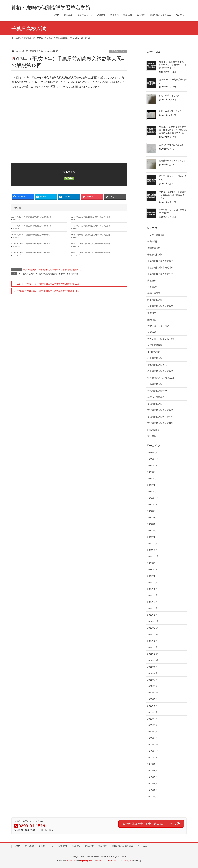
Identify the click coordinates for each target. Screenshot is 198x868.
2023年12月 (153, 556)
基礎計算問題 (154, 293)
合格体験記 (153, 287)
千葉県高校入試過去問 (48, 274)
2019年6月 (153, 784)
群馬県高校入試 (155, 384)
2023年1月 (153, 615)
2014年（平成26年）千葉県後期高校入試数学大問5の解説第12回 (91, 217)
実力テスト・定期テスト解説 (161, 339)
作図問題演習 (154, 248)
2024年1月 (153, 550)
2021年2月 (153, 686)
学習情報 (152, 332)
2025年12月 (153, 459)
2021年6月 (153, 667)
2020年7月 (153, 699)
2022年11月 (153, 628)
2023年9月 (153, 576)
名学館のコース (46, 846)
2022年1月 (153, 647)
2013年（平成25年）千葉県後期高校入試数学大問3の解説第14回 (31, 217)
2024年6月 (153, 518)
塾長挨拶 (29, 846)
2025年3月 (153, 479)
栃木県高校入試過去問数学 (160, 371)
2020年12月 (153, 693)
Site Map (142, 846)
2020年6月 (153, 706)
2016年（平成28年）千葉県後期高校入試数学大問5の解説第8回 (90, 235)
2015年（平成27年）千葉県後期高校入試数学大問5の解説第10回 (91, 226)
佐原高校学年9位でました (171, 145)
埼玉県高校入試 (155, 300)
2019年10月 (153, 758)
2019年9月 (153, 764)
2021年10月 (153, 660)
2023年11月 (153, 563)
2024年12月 (153, 498)
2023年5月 (153, 595)
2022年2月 (153, 641)
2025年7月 (153, 472)
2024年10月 (153, 505)
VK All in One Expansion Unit (108, 861)
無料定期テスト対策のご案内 (161, 378)
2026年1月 (153, 453)
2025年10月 (153, 466)
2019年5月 (153, 790)
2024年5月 (153, 524)
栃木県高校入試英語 (157, 365)
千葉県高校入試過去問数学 (50, 270)
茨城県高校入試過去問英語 (160, 423)
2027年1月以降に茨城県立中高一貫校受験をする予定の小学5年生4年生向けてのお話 (173, 130)
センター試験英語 (156, 235)
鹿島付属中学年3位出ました (172, 160)
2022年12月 (153, 621)
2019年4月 (153, 797)
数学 (63, 274)
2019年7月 (153, 777)
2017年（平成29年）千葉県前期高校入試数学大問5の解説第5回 (31, 253)
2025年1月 (153, 492)
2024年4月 (153, 531)
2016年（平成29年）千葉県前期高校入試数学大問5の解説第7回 (31, 244)
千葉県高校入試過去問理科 (160, 267)
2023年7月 (153, 582)
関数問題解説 (154, 430)
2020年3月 (153, 725)
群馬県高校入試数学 (157, 391)
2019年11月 (153, 751)
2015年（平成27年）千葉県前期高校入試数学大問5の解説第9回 (31, 235)
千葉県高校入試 (118, 51)
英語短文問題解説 (156, 397)
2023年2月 (153, 608)
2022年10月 (153, 634)
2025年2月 (153, 485)
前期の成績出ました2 (169, 95)
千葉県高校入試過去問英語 (160, 274)
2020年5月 (153, 712)
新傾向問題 (74, 274)
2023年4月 (153, 602)
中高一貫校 (153, 241)
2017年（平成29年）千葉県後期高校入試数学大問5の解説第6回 (90, 244)
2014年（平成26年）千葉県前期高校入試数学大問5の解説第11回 (31, 226)
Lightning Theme (87, 861)
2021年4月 (153, 673)
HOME (17, 846)
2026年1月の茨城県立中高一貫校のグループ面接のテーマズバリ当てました (173, 65)
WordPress (71, 861)
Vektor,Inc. (127, 861)
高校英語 (152, 436)
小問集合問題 (154, 352)
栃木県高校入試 (155, 358)
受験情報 (67, 270)
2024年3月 (153, 537)
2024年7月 (153, 511)
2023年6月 (153, 589)
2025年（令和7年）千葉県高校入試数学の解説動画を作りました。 (173, 195)
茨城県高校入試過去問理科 (160, 417)
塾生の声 (152, 313)
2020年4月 (153, 719)
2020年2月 (153, 732)
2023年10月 (153, 570)
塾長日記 (77, 270)
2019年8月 (153, 771)
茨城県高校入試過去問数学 (160, 410)
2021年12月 (153, 654)
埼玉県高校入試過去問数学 (160, 306)
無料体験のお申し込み (123, 846)
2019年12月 (153, 745)
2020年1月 (153, 738)
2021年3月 (153, 680)
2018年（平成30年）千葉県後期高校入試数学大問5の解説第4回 (90, 253)
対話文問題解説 (155, 345)
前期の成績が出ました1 (170, 111)
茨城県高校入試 (155, 404)
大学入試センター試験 (158, 326)
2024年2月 (153, 543)
